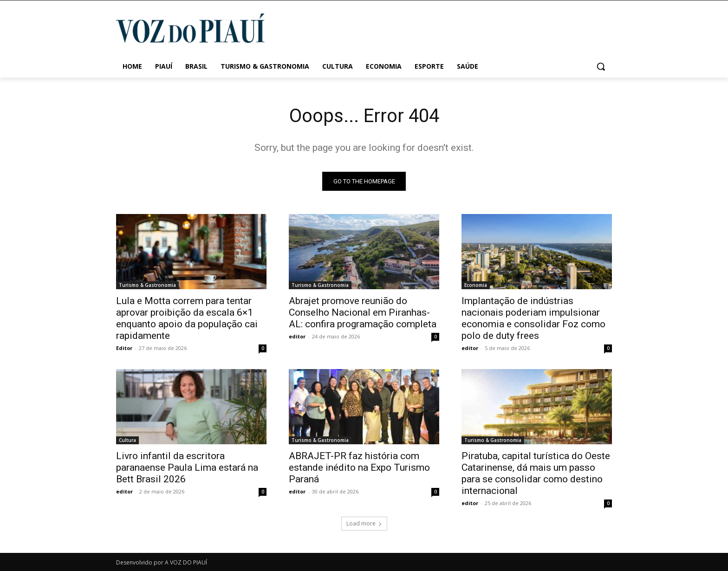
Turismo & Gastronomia (147, 285)
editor (297, 336)
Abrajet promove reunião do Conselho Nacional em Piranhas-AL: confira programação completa (363, 312)
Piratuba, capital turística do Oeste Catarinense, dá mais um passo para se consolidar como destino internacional (536, 473)
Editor (124, 348)
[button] (601, 66)
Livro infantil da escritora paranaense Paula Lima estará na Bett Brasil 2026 (187, 467)
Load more (364, 523)
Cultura (127, 440)
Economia (476, 285)
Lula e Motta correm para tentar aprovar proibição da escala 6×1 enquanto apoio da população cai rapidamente (187, 318)
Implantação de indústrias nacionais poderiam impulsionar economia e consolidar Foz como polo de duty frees (533, 318)
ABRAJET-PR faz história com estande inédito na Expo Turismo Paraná (359, 467)
